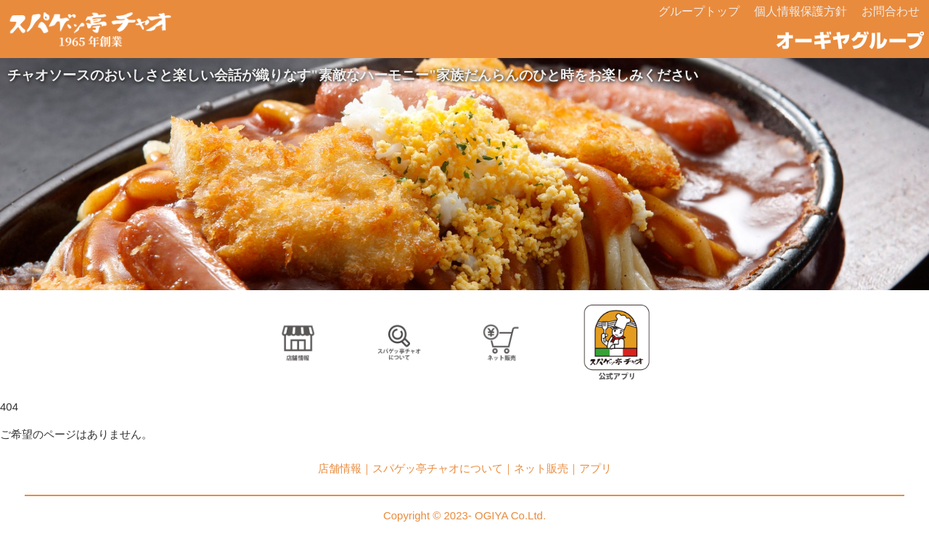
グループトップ (699, 11)
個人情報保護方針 (801, 11)
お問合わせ (891, 11)
